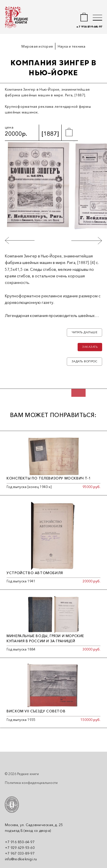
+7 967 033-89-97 (20, 853)
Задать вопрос (85, 361)
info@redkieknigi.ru (21, 859)
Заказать (90, 347)
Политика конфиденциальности (31, 783)
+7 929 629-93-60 (20, 848)
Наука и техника (72, 46)
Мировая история (37, 46)
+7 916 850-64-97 (89, 27)
